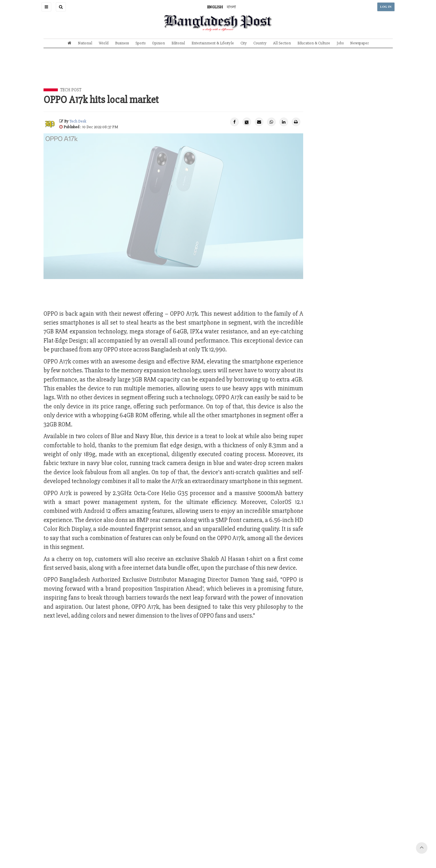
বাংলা (231, 7)
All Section (282, 43)
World (104, 43)
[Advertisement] (218, 72)
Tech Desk (78, 121)
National (85, 43)
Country (260, 43)
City (244, 43)
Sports (140, 43)
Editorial (178, 43)
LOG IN (386, 7)
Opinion (158, 43)
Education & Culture (314, 43)
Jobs (340, 43)
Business (122, 43)
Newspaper (359, 43)
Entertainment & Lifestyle (213, 43)
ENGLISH (215, 7)
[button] (46, 7)
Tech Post (71, 90)
